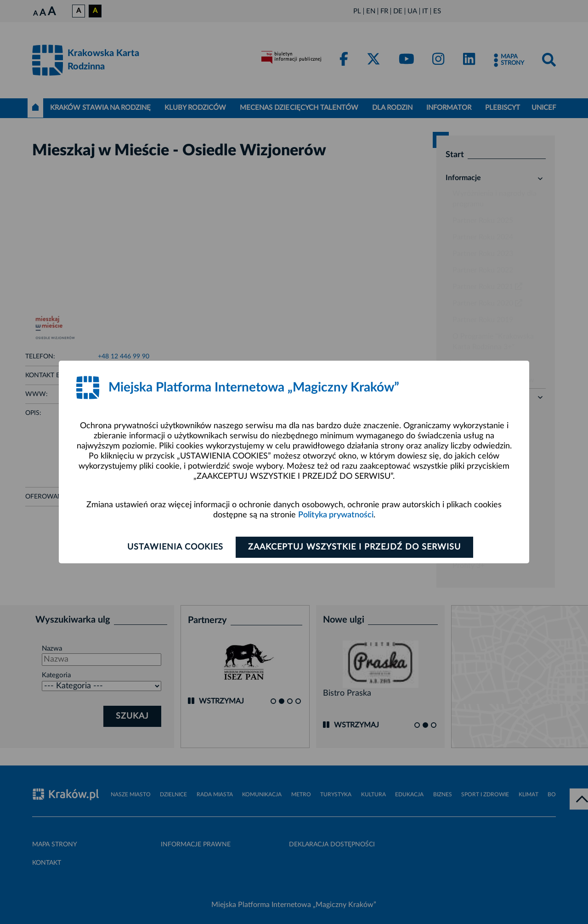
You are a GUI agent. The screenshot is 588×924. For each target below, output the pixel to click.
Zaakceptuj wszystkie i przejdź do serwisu (354, 547)
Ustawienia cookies (175, 547)
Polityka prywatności (336, 515)
